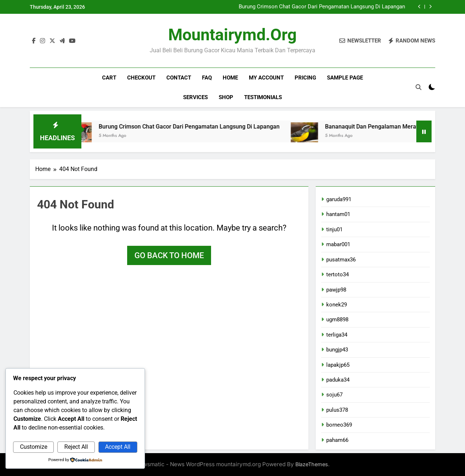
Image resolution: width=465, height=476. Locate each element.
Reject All (76, 447)
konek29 (337, 305)
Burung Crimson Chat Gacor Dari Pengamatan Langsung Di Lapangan (322, 7)
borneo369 (339, 425)
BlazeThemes (312, 464)
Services (195, 97)
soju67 (334, 395)
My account (266, 78)
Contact (179, 78)
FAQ (207, 78)
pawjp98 (336, 290)
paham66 (337, 440)
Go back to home (169, 255)
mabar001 (338, 244)
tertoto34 (337, 274)
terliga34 (337, 335)
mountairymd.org (232, 35)
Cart (109, 78)
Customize (34, 447)
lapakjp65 (338, 365)
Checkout (141, 78)
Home (230, 78)
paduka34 (338, 380)
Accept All (118, 447)
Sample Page (345, 78)
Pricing (305, 78)
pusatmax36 (341, 260)
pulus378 (337, 410)
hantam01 (338, 214)
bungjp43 (337, 350)
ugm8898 (337, 320)
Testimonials (263, 97)
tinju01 (334, 229)
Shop (226, 97)
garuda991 (339, 199)
